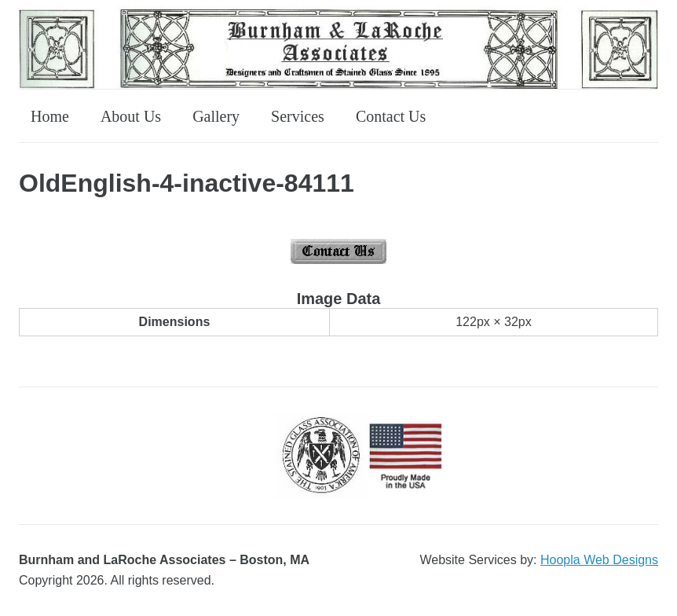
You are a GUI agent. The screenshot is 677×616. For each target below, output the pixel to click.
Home (50, 116)
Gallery (216, 116)
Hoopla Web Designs (599, 560)
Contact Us (391, 116)
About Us (131, 116)
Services (298, 116)
